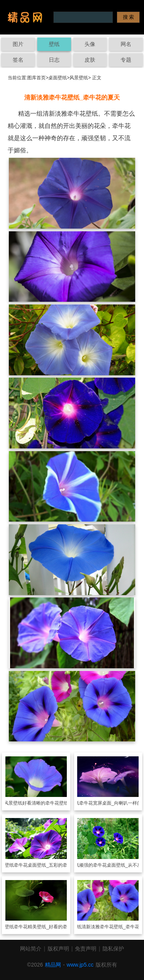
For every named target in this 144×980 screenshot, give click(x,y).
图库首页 (36, 78)
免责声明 (86, 949)
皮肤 (90, 60)
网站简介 (31, 949)
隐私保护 (113, 949)
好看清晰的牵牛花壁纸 (45, 803)
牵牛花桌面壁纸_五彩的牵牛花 (45, 865)
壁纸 (54, 44)
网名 (126, 44)
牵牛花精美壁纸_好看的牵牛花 (45, 927)
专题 (126, 60)
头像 (90, 44)
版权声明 (58, 949)
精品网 (53, 965)
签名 (18, 60)
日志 (54, 60)
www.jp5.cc (80, 965)
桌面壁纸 (58, 78)
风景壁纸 (79, 78)
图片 (18, 44)
